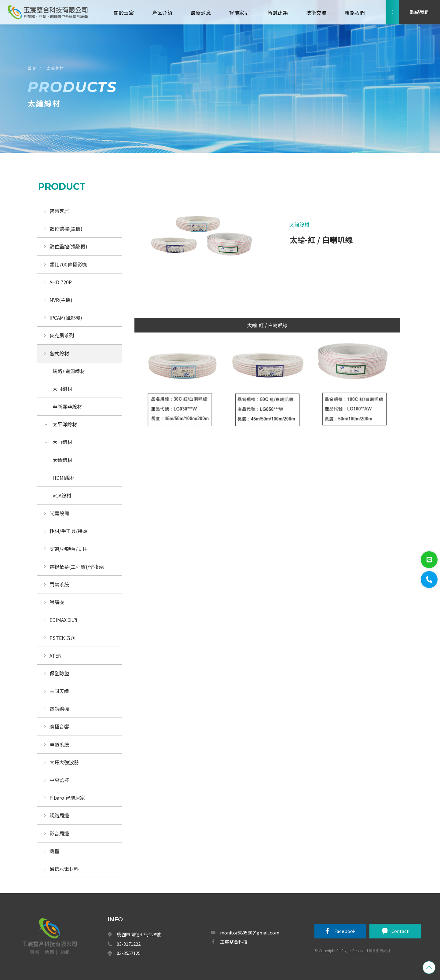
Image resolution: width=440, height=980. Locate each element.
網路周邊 (59, 815)
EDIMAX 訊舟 (64, 620)
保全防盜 (59, 673)
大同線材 (62, 389)
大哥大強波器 (64, 762)
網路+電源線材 (69, 371)
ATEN (56, 655)
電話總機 (59, 709)
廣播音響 (59, 726)
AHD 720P (61, 282)
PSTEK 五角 (63, 638)
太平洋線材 (65, 424)
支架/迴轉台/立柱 (68, 549)
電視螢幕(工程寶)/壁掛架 (77, 567)
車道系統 (59, 744)
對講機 (57, 602)
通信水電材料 (64, 869)
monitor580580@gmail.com (250, 932)
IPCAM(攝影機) (66, 317)
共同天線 (59, 691)
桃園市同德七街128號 (139, 934)
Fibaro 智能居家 (67, 798)
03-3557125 (129, 953)
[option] (201, 241)
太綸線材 (55, 68)
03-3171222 (129, 944)
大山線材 (62, 442)
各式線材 (59, 353)
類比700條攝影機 (68, 264)
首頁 (32, 68)
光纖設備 (59, 513)
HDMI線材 (64, 478)
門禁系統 (59, 584)
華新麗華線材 (67, 406)
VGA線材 (62, 495)
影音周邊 (59, 833)
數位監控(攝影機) (68, 246)
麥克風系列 (62, 335)
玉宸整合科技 (234, 942)
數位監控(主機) (66, 229)
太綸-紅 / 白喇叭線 (267, 325)
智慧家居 (59, 211)
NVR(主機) (61, 300)
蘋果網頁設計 (380, 951)
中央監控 (60, 780)
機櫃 (54, 851)
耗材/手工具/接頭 (68, 531)
